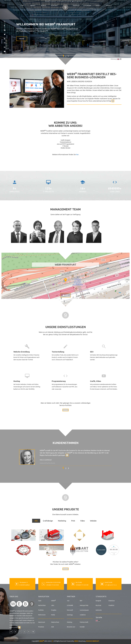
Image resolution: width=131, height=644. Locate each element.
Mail (65, 295)
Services (76, 5)
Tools (98, 5)
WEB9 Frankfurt (51, 1)
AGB (52, 627)
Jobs (53, 605)
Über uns (14, 596)
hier (77, 155)
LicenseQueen (84, 610)
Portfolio (41, 610)
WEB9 (33, 5)
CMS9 (76, 641)
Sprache (99, 617)
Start (22, 5)
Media (53, 615)
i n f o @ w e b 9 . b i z (80, 1)
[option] (66, 458)
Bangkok (98, 601)
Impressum (42, 622)
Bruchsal (98, 605)
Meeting (70, 622)
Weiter (22, 39)
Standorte (101, 596)
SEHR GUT (93, 641)
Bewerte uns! (71, 627)
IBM (81, 601)
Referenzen (42, 615)
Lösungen (87, 5)
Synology (70, 615)
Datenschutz (55, 622)
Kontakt (54, 5)
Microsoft (70, 610)
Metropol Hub (84, 605)
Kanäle (109, 5)
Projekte (54, 610)
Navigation (44, 596)
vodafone (83, 615)
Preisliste (41, 627)
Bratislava (112, 601)
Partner (71, 596)
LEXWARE (70, 605)
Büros (44, 5)
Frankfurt (111, 605)
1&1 (68, 601)
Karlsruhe (99, 610)
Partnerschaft (84, 622)
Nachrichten (42, 605)
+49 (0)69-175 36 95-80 (65, 1)
